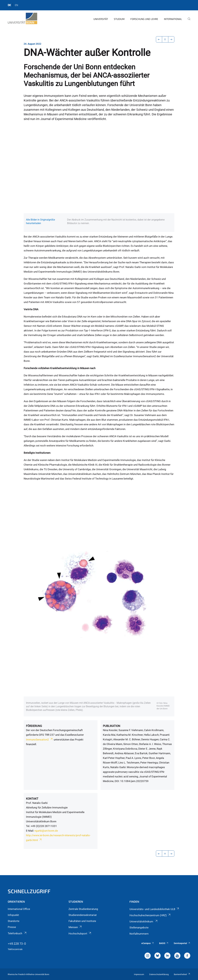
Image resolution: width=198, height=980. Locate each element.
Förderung (34, 726)
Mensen (75, 927)
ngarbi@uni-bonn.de (46, 831)
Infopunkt (13, 915)
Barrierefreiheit (182, 974)
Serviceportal (182, 943)
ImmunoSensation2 (40, 740)
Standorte (14, 921)
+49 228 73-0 (17, 943)
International (173, 19)
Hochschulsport (80, 934)
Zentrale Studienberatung (83, 909)
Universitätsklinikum (144, 921)
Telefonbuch (17, 933)
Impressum (139, 974)
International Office (19, 909)
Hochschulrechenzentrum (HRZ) (150, 915)
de (9, 5)
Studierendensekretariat (83, 915)
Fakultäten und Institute (82, 921)
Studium (119, 19)
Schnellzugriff (29, 891)
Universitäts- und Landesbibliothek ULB (154, 909)
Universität (101, 19)
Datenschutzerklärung (159, 974)
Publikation (112, 726)
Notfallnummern (139, 934)
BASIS (164, 943)
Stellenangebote (139, 927)
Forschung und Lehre (144, 19)
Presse (12, 927)
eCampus (148, 943)
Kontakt (32, 799)
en (16, 5)
